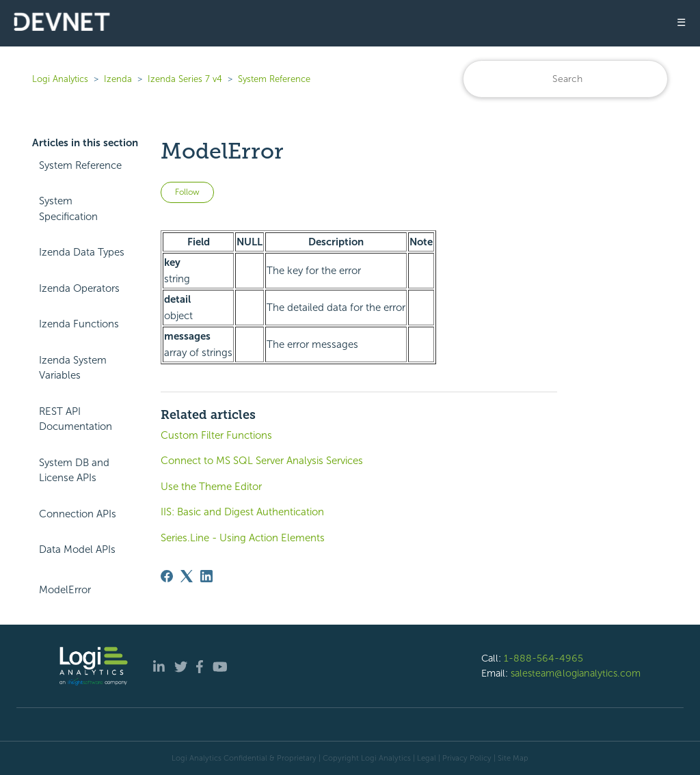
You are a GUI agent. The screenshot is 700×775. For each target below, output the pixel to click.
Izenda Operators (79, 288)
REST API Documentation (76, 419)
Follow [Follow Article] (187, 192)
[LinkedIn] (206, 576)
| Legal (425, 758)
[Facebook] (167, 576)
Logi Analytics (60, 79)
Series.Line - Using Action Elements (243, 538)
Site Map (513, 758)
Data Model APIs (77, 549)
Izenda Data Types (82, 252)
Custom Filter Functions (216, 435)
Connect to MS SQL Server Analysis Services (262, 461)
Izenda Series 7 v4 (185, 79)
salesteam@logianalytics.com (576, 673)
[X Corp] (187, 576)
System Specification (68, 209)
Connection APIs (78, 514)
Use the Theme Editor (211, 487)
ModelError (65, 590)
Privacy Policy (467, 758)
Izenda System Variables (73, 368)
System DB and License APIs (74, 471)
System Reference (274, 79)
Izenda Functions (79, 324)
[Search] (565, 79)
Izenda (118, 79)
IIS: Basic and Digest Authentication (242, 512)
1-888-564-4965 (543, 658)
